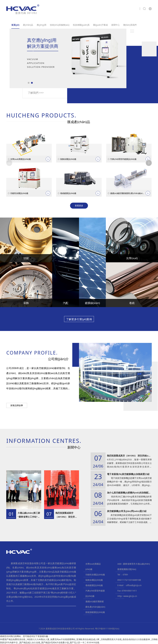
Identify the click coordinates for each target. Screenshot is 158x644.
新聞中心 (116, 25)
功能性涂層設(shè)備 (95, 575)
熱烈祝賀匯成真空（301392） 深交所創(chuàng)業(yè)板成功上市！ (67, 515)
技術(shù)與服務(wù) (60, 25)
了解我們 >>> (36, 93)
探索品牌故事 (17, 405)
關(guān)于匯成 (100, 25)
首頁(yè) (15, 25)
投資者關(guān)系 (81, 25)
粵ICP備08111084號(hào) (107, 629)
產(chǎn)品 (28, 25)
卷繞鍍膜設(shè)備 (94, 585)
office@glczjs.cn (134, 585)
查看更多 (79, 206)
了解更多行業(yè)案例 (79, 319)
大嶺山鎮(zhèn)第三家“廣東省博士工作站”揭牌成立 (29, 515)
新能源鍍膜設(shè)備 (95, 612)
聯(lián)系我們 (130, 25)
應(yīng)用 (41, 25)
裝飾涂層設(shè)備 (94, 580)
